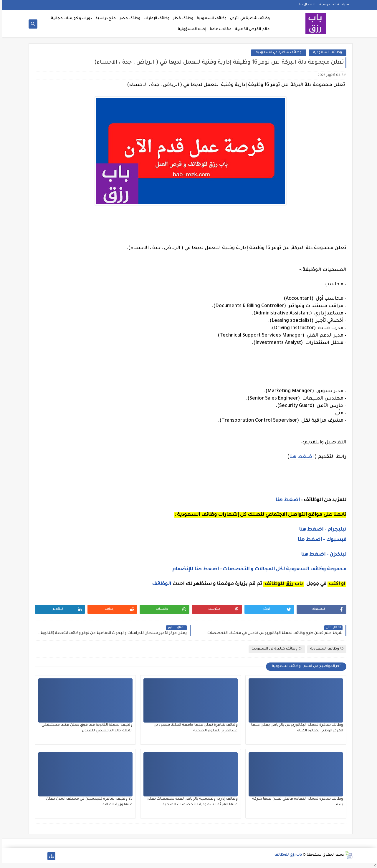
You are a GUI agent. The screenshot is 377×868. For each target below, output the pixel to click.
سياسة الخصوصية (332, 5)
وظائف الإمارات (154, 19)
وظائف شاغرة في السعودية (277, 53)
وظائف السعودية (210, 19)
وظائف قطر (181, 19)
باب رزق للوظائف (286, 855)
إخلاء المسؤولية (190, 29)
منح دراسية (104, 19)
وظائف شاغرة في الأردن (248, 19)
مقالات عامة (219, 29)
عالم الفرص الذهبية (250, 29)
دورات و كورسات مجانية (69, 19)
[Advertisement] (188, 366)
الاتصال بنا (305, 5)
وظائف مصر (128, 19)
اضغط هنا (299, 457)
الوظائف (159, 584)
